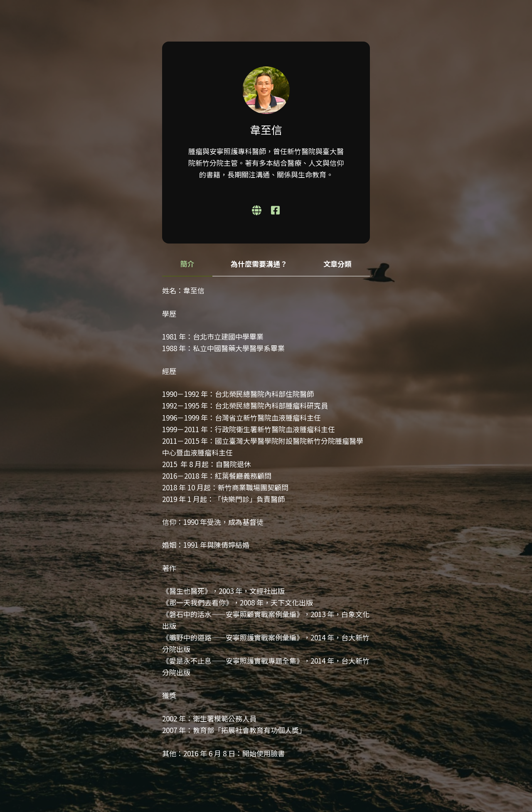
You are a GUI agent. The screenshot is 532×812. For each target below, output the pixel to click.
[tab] (187, 264)
